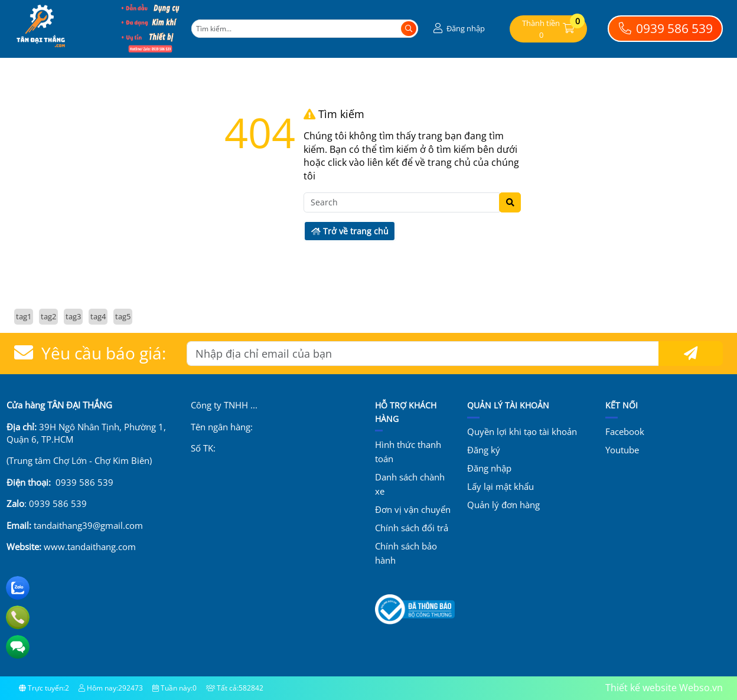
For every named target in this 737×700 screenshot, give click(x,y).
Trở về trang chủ (350, 231)
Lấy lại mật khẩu (500, 486)
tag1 (24, 316)
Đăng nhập (489, 468)
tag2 (48, 316)
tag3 (73, 316)
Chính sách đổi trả (412, 528)
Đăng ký (484, 450)
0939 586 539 (665, 28)
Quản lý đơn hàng (503, 505)
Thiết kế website (641, 688)
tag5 (123, 316)
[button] (458, 29)
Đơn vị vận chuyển (413, 509)
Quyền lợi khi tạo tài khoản (522, 431)
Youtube (622, 450)
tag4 (98, 316)
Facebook (625, 431)
